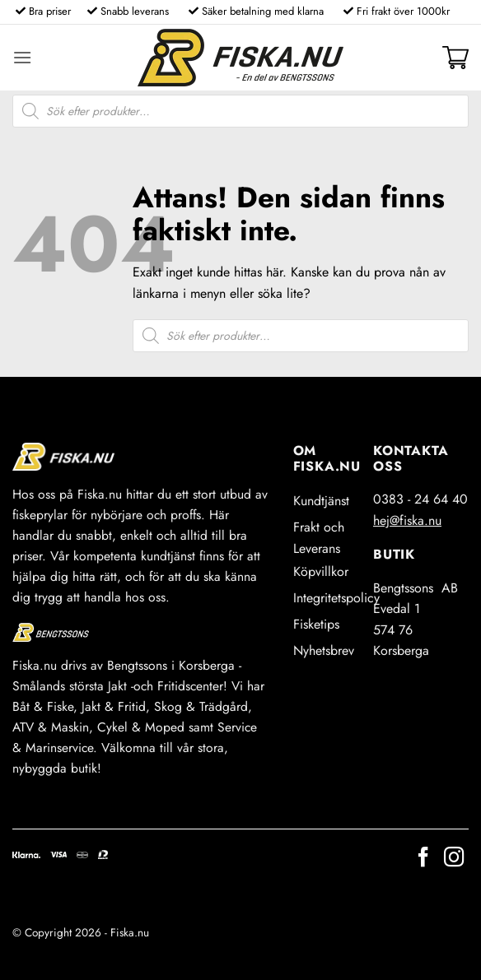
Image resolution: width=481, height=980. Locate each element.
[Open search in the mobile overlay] (240, 111)
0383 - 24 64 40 (420, 499)
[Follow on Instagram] (454, 859)
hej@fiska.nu (407, 520)
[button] (22, 57)
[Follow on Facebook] (423, 859)
